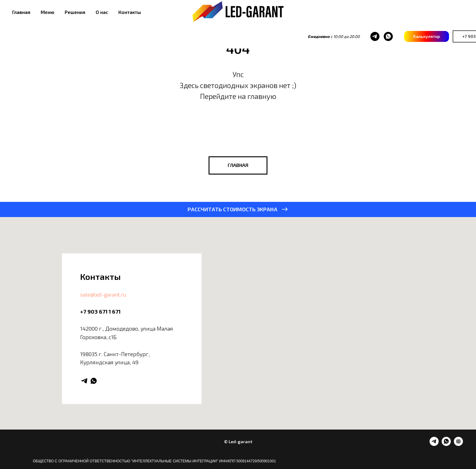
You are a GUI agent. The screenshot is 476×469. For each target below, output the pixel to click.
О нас (102, 12)
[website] (458, 444)
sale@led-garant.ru (103, 294)
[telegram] (336, 36)
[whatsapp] (349, 36)
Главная (21, 12)
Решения (75, 12)
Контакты (130, 12)
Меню (48, 12)
